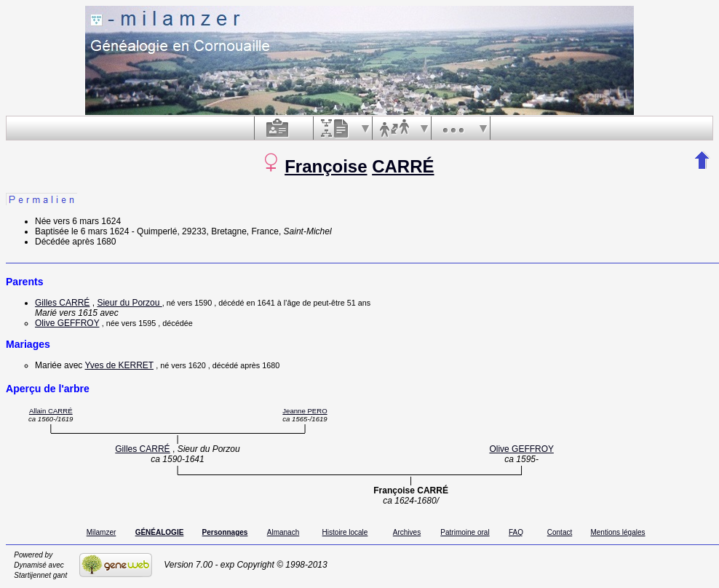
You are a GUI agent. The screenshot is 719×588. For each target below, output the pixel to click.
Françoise (326, 166)
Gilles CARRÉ (62, 303)
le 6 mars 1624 (100, 231)
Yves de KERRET (119, 365)
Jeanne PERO (305, 411)
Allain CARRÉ (51, 411)
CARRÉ (403, 166)
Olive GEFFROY (67, 323)
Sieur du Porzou (129, 303)
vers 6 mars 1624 (87, 221)
